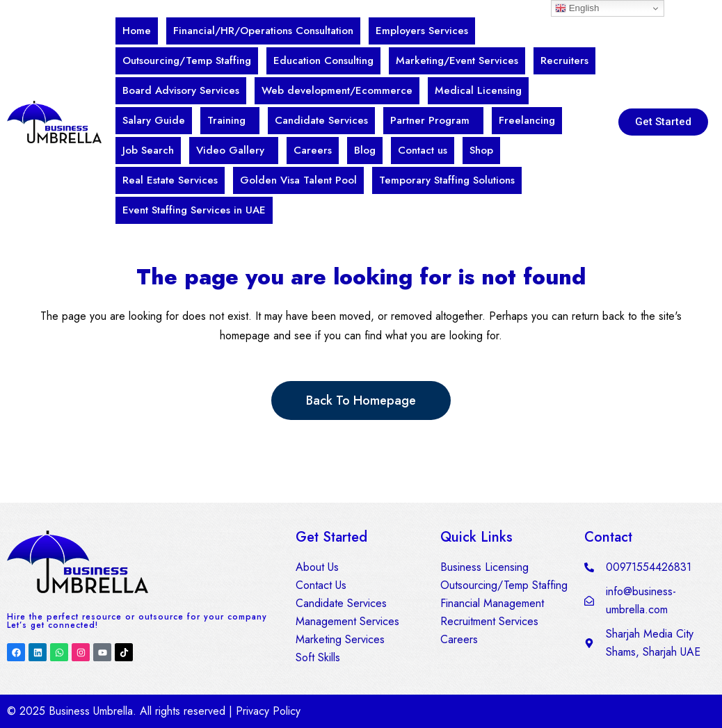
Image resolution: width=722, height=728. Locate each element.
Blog (365, 150)
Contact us (423, 150)
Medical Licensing (478, 90)
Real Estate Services (170, 180)
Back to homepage (361, 401)
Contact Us (321, 585)
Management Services (347, 621)
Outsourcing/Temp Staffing (187, 60)
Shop (481, 150)
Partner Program (430, 120)
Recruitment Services (489, 621)
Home (137, 31)
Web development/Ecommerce (337, 90)
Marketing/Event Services (457, 60)
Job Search (148, 150)
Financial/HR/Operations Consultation (263, 31)
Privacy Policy (268, 711)
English (577, 8)
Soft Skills (318, 657)
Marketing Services (340, 639)
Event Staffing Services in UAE (194, 210)
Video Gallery (230, 150)
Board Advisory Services (181, 90)
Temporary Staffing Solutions (447, 180)
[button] (230, 121)
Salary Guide (154, 120)
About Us (317, 567)
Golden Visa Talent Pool (298, 180)
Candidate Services (321, 120)
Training (226, 120)
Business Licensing (484, 567)
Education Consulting (323, 60)
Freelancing (527, 120)
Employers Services (422, 31)
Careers (313, 150)
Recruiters (564, 60)
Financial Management (492, 603)
